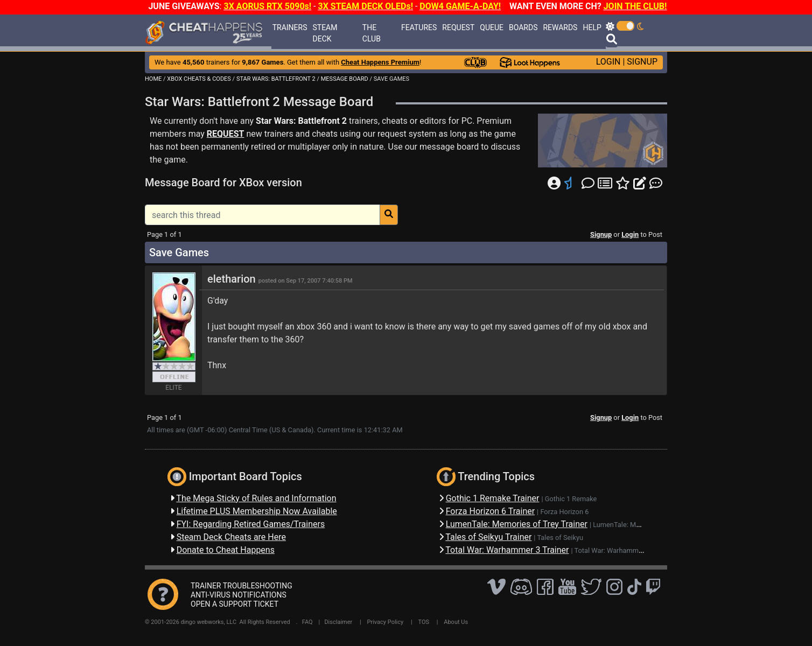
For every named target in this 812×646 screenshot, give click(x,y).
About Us (456, 622)
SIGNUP (642, 62)
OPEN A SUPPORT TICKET (234, 604)
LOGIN (608, 62)
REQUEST (458, 27)
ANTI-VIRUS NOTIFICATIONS (239, 595)
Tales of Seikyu (560, 538)
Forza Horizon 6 (564, 512)
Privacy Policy (386, 622)
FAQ (307, 622)
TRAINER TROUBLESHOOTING (241, 586)
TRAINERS (290, 27)
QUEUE (492, 27)
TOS (423, 622)
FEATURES (419, 27)
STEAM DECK (325, 33)
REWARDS (560, 27)
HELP (592, 27)
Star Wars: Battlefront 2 (301, 121)
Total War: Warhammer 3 (612, 550)
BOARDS (523, 27)
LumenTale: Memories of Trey (638, 525)
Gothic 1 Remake (571, 499)
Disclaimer (338, 622)
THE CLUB (372, 33)
